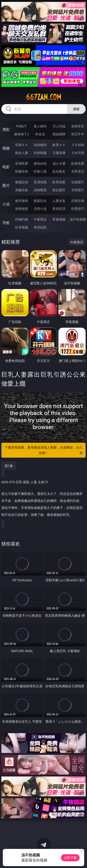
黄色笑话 (59, 209)
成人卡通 (59, 163)
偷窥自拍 (22, 182)
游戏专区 (78, 126)
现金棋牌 (59, 134)
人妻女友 (59, 201)
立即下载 (70, 858)
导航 (6, 223)
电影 (6, 167)
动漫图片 (78, 182)
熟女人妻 (22, 153)
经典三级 (40, 171)
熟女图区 (59, 190)
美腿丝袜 (22, 190)
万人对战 (59, 126)
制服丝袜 (22, 171)
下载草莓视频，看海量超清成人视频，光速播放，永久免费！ (44, 450)
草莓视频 (59, 219)
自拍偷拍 (40, 145)
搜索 (76, 109)
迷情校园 (22, 209)
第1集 (9, 466)
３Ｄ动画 (78, 145)
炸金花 (40, 134)
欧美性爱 (78, 163)
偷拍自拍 (40, 163)
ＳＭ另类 (78, 153)
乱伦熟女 (59, 171)
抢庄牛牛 (78, 134)
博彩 (6, 129)
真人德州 (40, 126)
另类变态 (78, 171)
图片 (6, 185)
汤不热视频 (78, 219)
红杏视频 (22, 227)
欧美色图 (59, 182)
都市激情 (22, 201)
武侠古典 (78, 201)
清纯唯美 (40, 190)
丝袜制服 (40, 153)
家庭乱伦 (40, 201)
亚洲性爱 (22, 163)
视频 (6, 148)
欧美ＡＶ (59, 145)
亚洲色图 (40, 182)
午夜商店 (40, 219)
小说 (6, 204)
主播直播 (59, 153)
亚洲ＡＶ (22, 145)
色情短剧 (40, 227)
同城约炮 (22, 219)
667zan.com (44, 97)
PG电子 (21, 126)
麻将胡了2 (22, 134)
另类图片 (78, 190)
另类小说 (40, 209)
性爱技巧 (78, 209)
